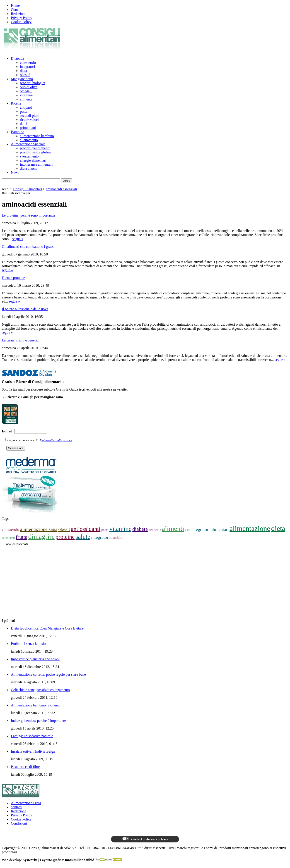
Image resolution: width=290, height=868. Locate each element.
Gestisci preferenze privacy (145, 839)
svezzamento (29, 156)
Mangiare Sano (22, 79)
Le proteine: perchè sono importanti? (29, 215)
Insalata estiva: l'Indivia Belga (33, 751)
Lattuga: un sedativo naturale (32, 736)
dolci (24, 124)
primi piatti (28, 128)
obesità (25, 75)
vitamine (26, 95)
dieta (23, 71)
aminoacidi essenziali (61, 189)
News (15, 173)
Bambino (18, 132)
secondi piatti (30, 116)
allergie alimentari (33, 160)
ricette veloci (29, 120)
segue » (18, 239)
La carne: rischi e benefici (21, 340)
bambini (117, 537)
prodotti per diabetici (35, 148)
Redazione (19, 14)
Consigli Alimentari (28, 189)
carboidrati (8, 538)
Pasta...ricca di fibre (25, 767)
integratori (28, 67)
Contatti (17, 10)
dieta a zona (29, 168)
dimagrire (41, 536)
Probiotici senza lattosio (28, 644)
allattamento (29, 140)
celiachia (155, 530)
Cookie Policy (21, 22)
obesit (64, 529)
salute (83, 537)
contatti (16, 807)
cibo (188, 530)
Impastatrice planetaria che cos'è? (35, 659)
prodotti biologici (33, 83)
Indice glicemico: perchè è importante (38, 721)
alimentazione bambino (37, 136)
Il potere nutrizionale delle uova (25, 309)
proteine (65, 537)
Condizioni (19, 823)
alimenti (26, 99)
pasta (24, 111)
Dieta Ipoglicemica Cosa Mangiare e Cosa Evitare (47, 628)
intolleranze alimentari (36, 164)
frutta (21, 537)
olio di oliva (29, 87)
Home (15, 6)
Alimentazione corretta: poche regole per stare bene (48, 674)
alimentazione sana (39, 529)
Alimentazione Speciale (28, 144)
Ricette (16, 103)
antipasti (26, 107)
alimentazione (250, 528)
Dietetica (17, 58)
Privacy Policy (22, 18)
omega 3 (26, 91)
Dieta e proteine (13, 278)
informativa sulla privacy (57, 440)
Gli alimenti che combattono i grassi (28, 247)
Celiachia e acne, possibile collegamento (40, 690)
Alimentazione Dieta (26, 803)
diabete (140, 529)
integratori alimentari (210, 529)
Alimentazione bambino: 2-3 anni (35, 705)
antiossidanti (86, 529)
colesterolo (28, 63)
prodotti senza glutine (36, 152)
